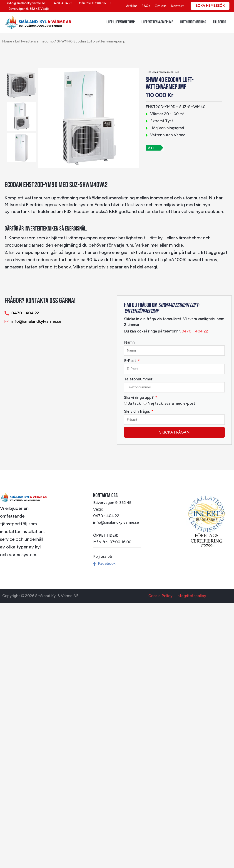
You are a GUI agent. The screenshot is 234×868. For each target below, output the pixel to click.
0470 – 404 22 (194, 331)
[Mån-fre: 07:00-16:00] (94, 3)
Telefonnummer (138, 379)
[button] (210, 6)
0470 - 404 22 (106, 516)
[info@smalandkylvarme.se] (25, 3)
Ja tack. (135, 403)
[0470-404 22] (61, 3)
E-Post (131, 361)
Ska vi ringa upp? (139, 397)
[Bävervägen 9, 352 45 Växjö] (28, 9)
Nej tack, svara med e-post (171, 403)
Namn (129, 342)
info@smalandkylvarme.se (116, 522)
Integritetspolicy (191, 596)
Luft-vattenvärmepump (34, 41)
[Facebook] (104, 564)
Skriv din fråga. (137, 411)
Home (7, 41)
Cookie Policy (160, 596)
